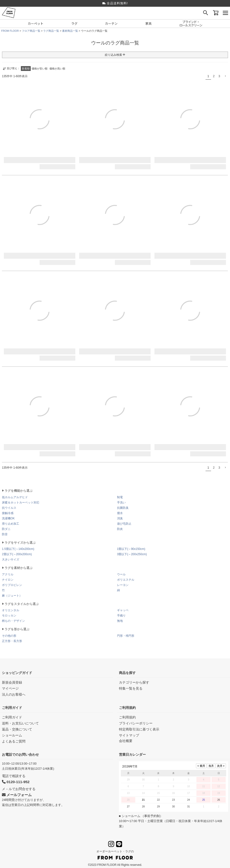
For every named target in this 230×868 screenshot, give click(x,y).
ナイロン (8, 580)
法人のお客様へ (14, 694)
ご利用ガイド (12, 708)
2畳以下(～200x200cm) (17, 554)
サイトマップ (129, 735)
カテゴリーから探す (134, 682)
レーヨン (123, 585)
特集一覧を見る (131, 688)
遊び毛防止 (124, 524)
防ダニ (6, 529)
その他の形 (9, 636)
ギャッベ (123, 610)
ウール (121, 574)
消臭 (120, 518)
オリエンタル (11, 610)
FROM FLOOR (10, 31)
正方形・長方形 (12, 641)
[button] (225, 76)
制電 (120, 497)
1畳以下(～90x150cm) (131, 549)
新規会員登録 (12, 682)
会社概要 (126, 741)
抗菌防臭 (123, 508)
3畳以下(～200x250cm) (132, 554)
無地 (120, 621)
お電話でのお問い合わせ (20, 755)
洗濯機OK (8, 518)
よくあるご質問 (14, 741)
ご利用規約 (127, 708)
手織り (121, 616)
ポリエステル (126, 580)
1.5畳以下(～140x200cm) (18, 549)
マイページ (10, 688)
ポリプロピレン (12, 585)
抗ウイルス (9, 508)
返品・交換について (17, 729)
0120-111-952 (16, 782)
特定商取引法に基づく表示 (139, 729)
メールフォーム (17, 795)
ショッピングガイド (17, 673)
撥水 (120, 513)
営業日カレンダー (132, 755)
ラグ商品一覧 (51, 31)
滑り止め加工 (11, 524)
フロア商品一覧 (31, 31)
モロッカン (9, 616)
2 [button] (214, 76)
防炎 (120, 529)
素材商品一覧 (70, 31)
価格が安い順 (40, 69)
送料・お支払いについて (20, 723)
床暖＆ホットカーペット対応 (21, 503)
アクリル (8, 574)
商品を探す (127, 673)
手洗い (121, 503)
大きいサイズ (11, 560)
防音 (5, 534)
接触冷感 (8, 513)
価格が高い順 (57, 69)
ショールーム (12, 735)
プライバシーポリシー (136, 723)
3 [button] (219, 76)
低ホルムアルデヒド (15, 497)
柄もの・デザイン (13, 621)
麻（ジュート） (12, 596)
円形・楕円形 (126, 636)
